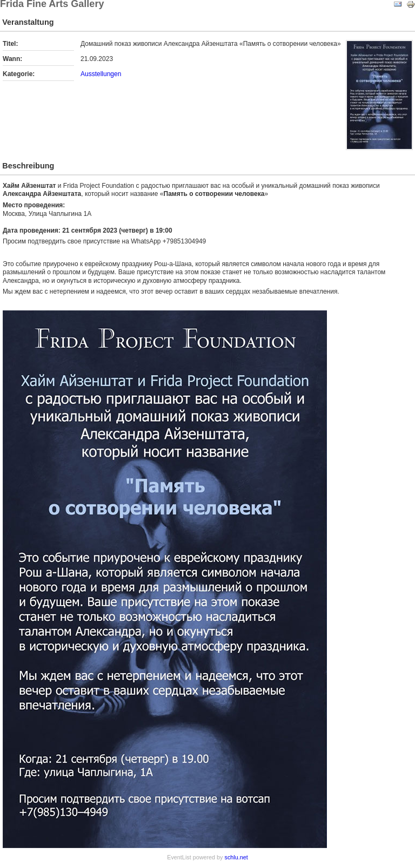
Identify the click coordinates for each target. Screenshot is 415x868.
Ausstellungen (101, 74)
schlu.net (236, 857)
